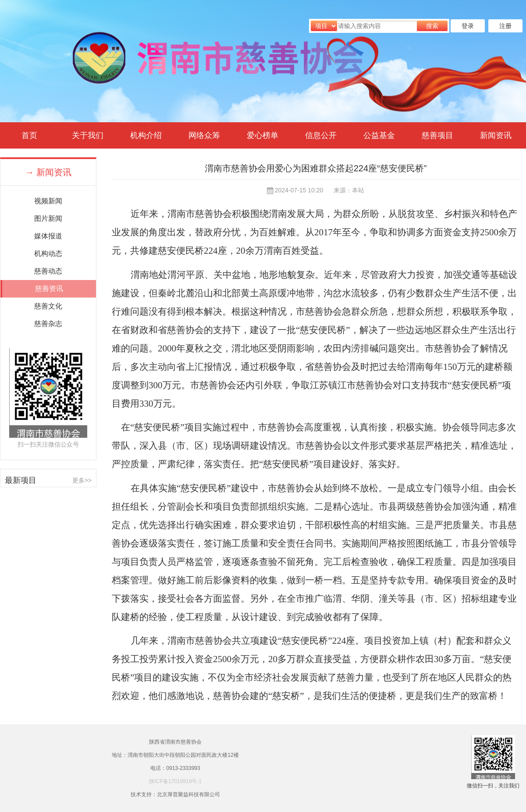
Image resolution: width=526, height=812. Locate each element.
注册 (505, 26)
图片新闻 (48, 218)
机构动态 (48, 254)
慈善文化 (48, 306)
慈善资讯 (49, 289)
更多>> (82, 480)
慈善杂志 (48, 324)
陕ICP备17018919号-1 (175, 781)
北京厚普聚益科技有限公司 (188, 794)
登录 (468, 26)
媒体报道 (48, 236)
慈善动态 (48, 271)
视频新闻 (48, 201)
